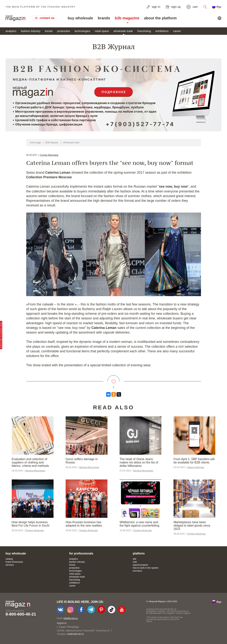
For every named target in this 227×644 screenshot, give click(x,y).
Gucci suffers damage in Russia (82, 461)
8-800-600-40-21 (21, 614)
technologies (82, 31)
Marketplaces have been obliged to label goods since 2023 (192, 526)
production (64, 31)
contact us (47, 18)
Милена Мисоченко (35, 471)
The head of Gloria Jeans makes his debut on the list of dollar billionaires (139, 462)
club (135, 562)
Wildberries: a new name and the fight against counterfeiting (139, 524)
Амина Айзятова (196, 467)
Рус (219, 7)
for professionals (81, 553)
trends (49, 31)
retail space (102, 31)
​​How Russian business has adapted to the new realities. (84, 524)
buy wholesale (80, 18)
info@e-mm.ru (71, 618)
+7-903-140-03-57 (65, 634)
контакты (137, 571)
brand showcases (14, 562)
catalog (9, 559)
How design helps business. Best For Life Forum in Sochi (31, 524)
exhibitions (162, 31)
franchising (144, 31)
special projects (140, 565)
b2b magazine (127, 18)
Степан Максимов (49, 155)
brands (104, 18)
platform (139, 553)
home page (36, 143)
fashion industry (31, 31)
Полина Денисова (34, 530)
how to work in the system (146, 568)
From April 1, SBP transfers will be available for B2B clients (194, 461)
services (10, 565)
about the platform (160, 18)
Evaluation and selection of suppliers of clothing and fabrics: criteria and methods (30, 462)
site (135, 559)
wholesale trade (123, 31)
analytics (11, 31)
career (177, 31)
